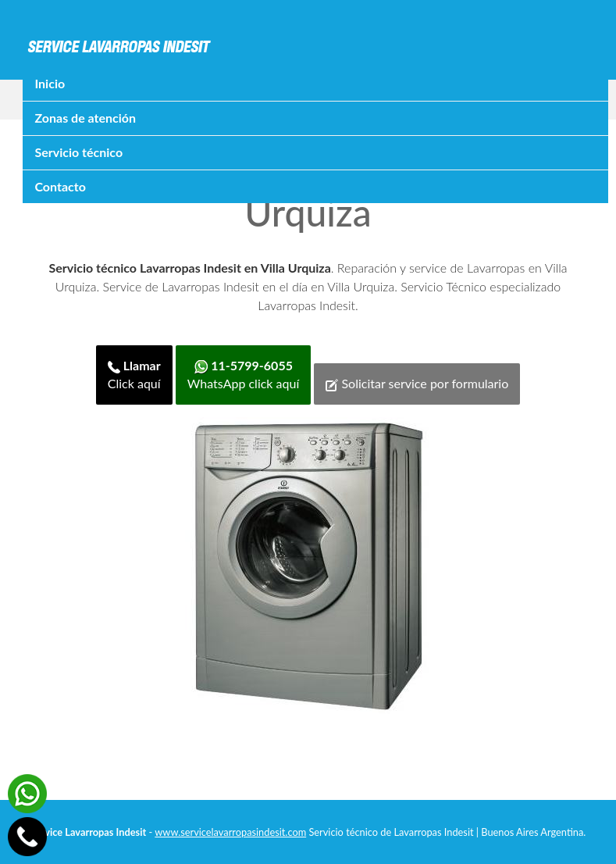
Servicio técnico (78, 152)
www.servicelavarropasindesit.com (230, 832)
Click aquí (134, 374)
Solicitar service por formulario (417, 384)
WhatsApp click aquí (243, 374)
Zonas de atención (85, 118)
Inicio (50, 83)
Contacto (60, 186)
